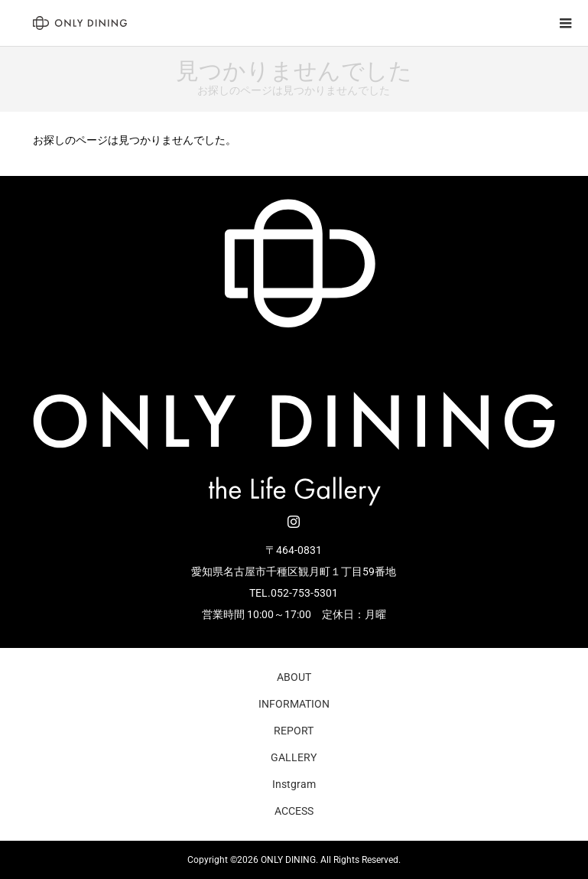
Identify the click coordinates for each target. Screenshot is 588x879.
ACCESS (294, 811)
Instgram (294, 784)
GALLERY (294, 757)
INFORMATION (294, 704)
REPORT (294, 731)
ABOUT (294, 677)
